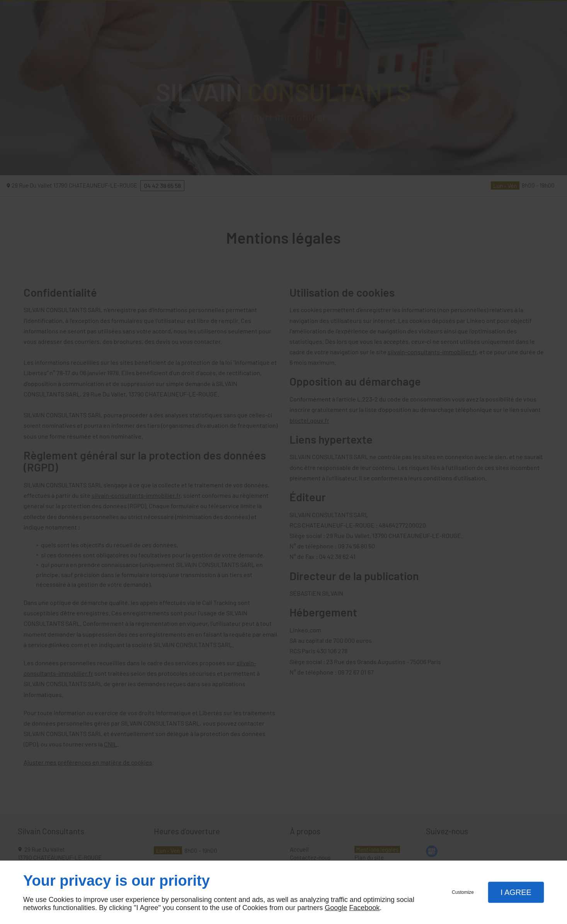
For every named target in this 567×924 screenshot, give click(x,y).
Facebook (364, 908)
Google (336, 908)
